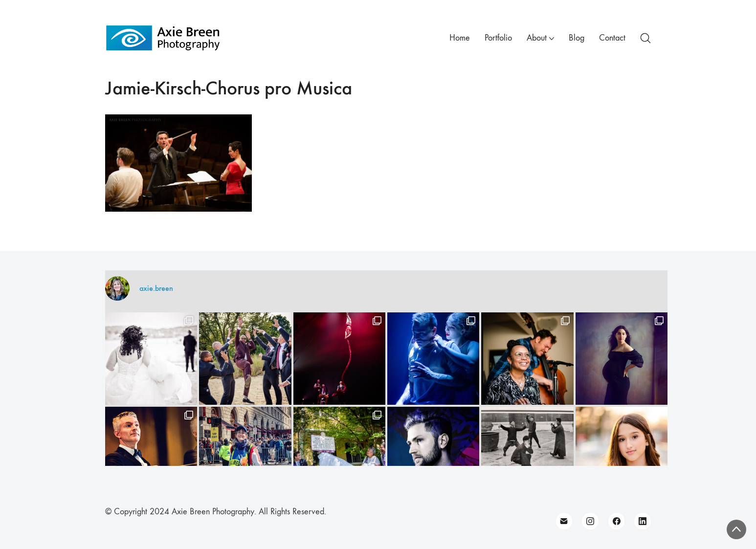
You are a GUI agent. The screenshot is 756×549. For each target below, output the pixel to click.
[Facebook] (617, 521)
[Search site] (645, 38)
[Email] (564, 521)
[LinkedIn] (643, 521)
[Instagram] (590, 521)
